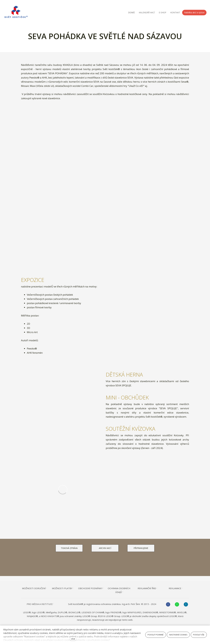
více (73, 639)
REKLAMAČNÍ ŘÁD (145, 588)
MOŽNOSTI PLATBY (64, 588)
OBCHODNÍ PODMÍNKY (91, 588)
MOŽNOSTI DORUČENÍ (37, 588)
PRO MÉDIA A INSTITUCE (42, 604)
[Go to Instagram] (183, 604)
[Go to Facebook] (166, 604)
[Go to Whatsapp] (174, 604)
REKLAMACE (172, 588)
